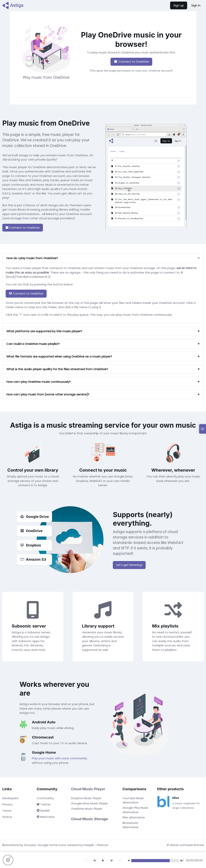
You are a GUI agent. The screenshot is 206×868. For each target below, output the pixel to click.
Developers (10, 798)
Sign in (196, 5)
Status (7, 817)
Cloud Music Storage (90, 819)
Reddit (43, 811)
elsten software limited (187, 845)
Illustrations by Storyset (19, 845)
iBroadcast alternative (130, 825)
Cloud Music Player (88, 789)
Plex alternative (134, 817)
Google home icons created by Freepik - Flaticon (73, 845)
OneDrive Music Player (87, 809)
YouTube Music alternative (133, 800)
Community (45, 798)
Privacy (7, 804)
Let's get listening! (129, 565)
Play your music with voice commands (59, 758)
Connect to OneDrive (131, 62)
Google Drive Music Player (89, 803)
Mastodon (46, 817)
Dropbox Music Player (86, 798)
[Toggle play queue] (203, 429)
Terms (7, 811)
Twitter (44, 804)
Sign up (179, 5)
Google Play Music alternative (136, 810)
